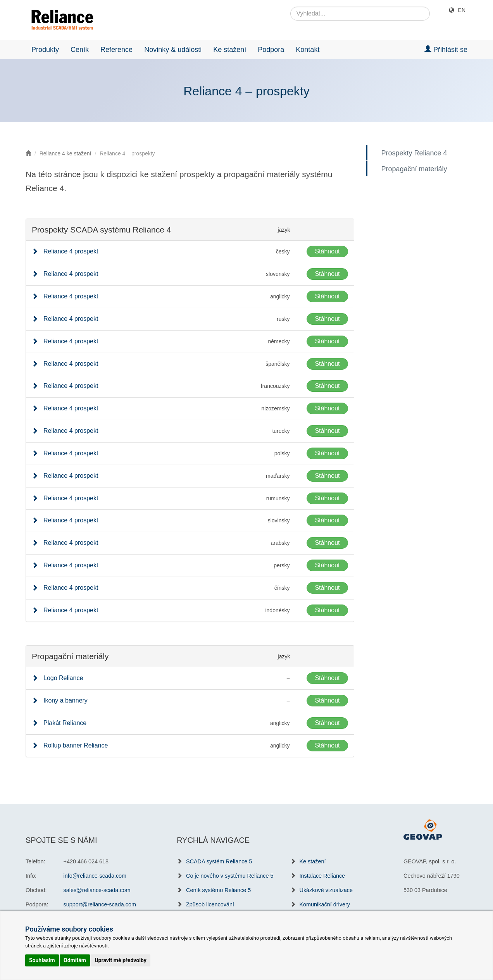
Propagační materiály (417, 169)
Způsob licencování (210, 904)
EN (462, 10)
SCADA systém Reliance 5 (219, 861)
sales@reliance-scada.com (97, 890)
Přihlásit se (446, 49)
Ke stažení (230, 50)
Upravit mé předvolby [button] (120, 960)
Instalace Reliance (322, 876)
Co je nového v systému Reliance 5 (230, 876)
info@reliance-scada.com (95, 876)
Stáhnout (327, 251)
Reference (116, 50)
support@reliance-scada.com (100, 904)
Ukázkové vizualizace (326, 890)
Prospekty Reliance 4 (416, 153)
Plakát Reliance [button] (65, 723)
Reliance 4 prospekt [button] (71, 251)
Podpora (271, 50)
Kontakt (308, 50)
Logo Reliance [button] (63, 678)
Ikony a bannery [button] (66, 700)
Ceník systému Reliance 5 (218, 890)
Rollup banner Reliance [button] (76, 745)
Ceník (80, 50)
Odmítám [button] (75, 960)
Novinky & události (173, 50)
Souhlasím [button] (42, 960)
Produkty (45, 50)
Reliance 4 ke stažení (66, 153)
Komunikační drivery (325, 904)
